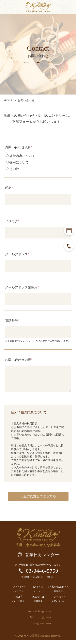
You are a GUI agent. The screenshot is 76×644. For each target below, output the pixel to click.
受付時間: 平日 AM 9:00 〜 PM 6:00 (38, 581)
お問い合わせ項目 (18, 147)
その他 (13, 169)
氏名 (8, 188)
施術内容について (21, 156)
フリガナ (12, 221)
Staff (18, 603)
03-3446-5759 (38, 575)
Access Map (36, 615)
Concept (18, 593)
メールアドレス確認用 (21, 288)
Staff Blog (37, 621)
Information (59, 593)
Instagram (37, 627)
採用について (17, 162)
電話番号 (12, 321)
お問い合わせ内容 (18, 360)
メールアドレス (16, 254)
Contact (58, 603)
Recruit (38, 603)
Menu (38, 593)
